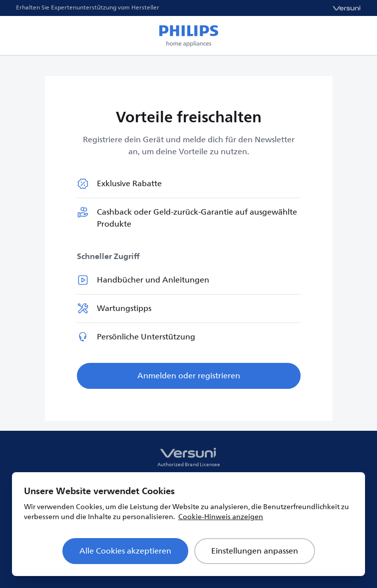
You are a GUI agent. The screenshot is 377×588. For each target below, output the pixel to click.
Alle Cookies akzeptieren (125, 551)
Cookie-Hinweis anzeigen (221, 517)
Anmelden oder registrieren (189, 376)
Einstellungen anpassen (255, 551)
